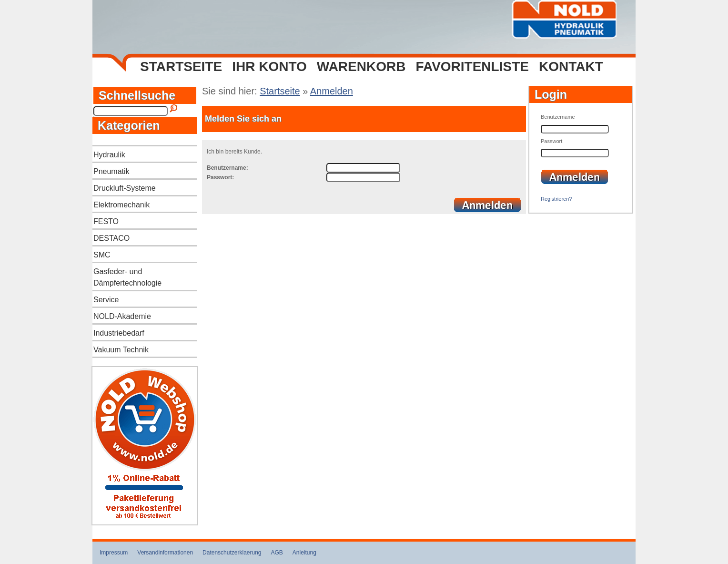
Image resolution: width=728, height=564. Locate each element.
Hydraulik (109, 155)
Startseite (181, 67)
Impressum (114, 553)
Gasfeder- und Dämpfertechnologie (127, 277)
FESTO (106, 221)
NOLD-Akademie (122, 316)
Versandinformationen (165, 553)
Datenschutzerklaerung (232, 553)
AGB (277, 553)
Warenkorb (361, 67)
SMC (102, 255)
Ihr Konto (269, 67)
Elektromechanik (121, 205)
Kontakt (571, 67)
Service (106, 300)
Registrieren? (556, 199)
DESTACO (111, 238)
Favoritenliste (472, 67)
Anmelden (332, 91)
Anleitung (304, 553)
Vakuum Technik (121, 350)
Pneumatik (111, 171)
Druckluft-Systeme (125, 188)
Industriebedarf (119, 333)
